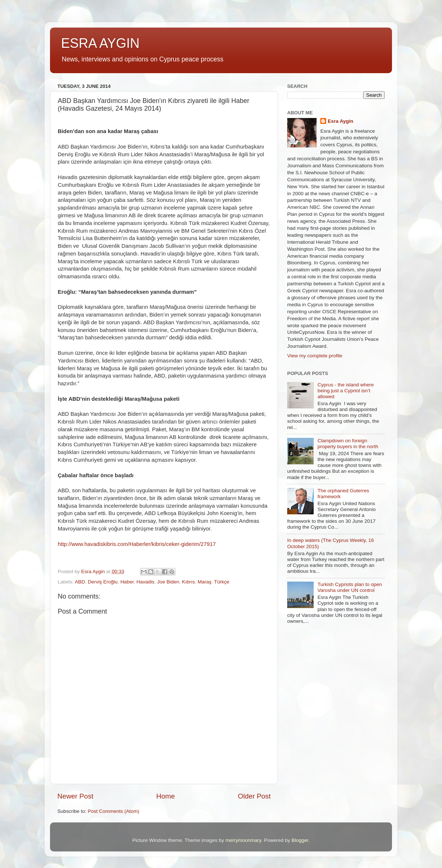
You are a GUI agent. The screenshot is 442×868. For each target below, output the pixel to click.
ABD (80, 582)
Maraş (205, 582)
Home (165, 796)
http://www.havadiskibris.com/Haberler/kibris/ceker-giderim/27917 (137, 544)
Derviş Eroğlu (103, 582)
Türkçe (222, 582)
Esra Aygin (341, 121)
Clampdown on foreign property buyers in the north (348, 444)
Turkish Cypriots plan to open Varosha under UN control (350, 587)
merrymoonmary (243, 840)
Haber (127, 582)
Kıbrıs (188, 582)
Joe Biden (168, 582)
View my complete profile (315, 356)
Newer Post (75, 796)
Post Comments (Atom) (114, 811)
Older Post (254, 796)
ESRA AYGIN (100, 43)
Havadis (145, 582)
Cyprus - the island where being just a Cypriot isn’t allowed (345, 391)
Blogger (300, 840)
